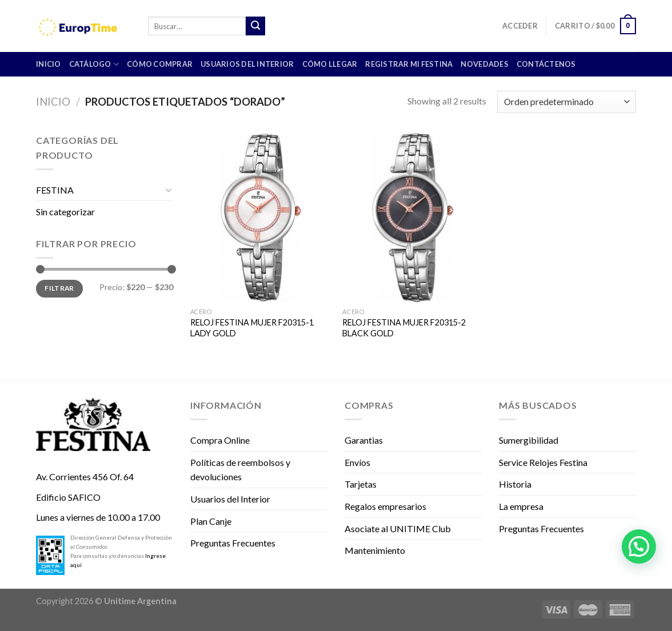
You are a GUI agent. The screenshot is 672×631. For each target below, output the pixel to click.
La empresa (521, 506)
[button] (639, 546)
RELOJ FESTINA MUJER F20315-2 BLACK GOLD (404, 328)
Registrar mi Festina (409, 64)
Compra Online (220, 440)
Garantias (364, 440)
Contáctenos (546, 64)
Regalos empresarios (385, 506)
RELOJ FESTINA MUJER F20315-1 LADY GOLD (252, 328)
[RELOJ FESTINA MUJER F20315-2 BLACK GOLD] (413, 218)
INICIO (49, 64)
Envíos (357, 462)
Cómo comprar (160, 64)
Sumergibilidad (529, 440)
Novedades (484, 64)
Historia (515, 484)
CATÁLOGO (94, 64)
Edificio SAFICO (68, 497)
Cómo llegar (330, 64)
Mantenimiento (375, 550)
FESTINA (55, 190)
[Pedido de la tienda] (567, 102)
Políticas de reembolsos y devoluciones (240, 470)
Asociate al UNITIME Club (398, 528)
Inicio (53, 102)
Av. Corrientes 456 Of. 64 (85, 477)
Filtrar (59, 288)
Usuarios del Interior (247, 64)
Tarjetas (361, 484)
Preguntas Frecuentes (233, 543)
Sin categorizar (65, 212)
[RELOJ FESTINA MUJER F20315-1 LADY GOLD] (261, 218)
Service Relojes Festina (543, 462)
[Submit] (255, 26)
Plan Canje (211, 521)
